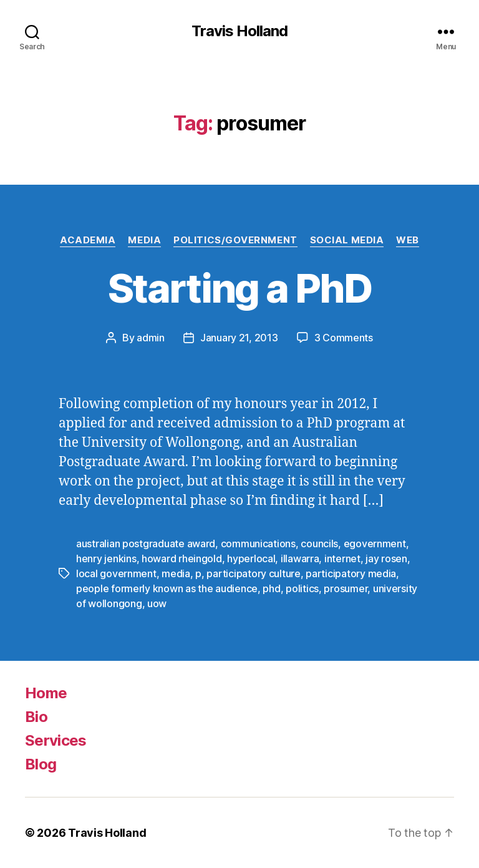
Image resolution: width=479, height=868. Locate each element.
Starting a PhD (239, 288)
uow (157, 603)
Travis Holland (239, 31)
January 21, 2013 (239, 338)
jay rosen (386, 558)
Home (46, 693)
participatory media (351, 573)
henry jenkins (106, 558)
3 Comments (344, 338)
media (176, 573)
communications (258, 544)
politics (302, 588)
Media (144, 240)
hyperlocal (251, 558)
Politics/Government (235, 240)
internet (342, 558)
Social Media (347, 240)
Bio (36, 717)
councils (319, 544)
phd (271, 588)
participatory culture (253, 573)
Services (56, 740)
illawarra (300, 558)
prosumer (346, 588)
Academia (88, 240)
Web (408, 240)
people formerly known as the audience (167, 588)
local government (116, 573)
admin (151, 338)
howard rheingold (182, 558)
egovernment (375, 544)
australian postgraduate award (146, 544)
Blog (41, 764)
